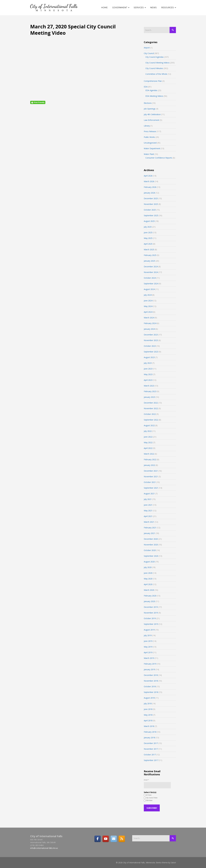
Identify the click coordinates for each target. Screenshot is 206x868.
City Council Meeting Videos (158, 63)
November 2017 (151, 749)
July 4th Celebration (152, 114)
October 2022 (150, 414)
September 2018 (151, 692)
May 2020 (148, 579)
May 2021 (148, 511)
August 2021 (149, 494)
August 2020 (149, 562)
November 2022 (151, 408)
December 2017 (151, 743)
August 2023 (149, 357)
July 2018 (148, 703)
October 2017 (150, 755)
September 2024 (151, 284)
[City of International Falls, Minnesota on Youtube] (106, 839)
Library (147, 126)
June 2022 (148, 437)
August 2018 (149, 698)
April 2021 (148, 516)
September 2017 (151, 760)
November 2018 (151, 681)
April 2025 (148, 244)
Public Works (149, 137)
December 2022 (151, 403)
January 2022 (149, 465)
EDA (146, 87)
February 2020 (150, 596)
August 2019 (149, 630)
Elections (148, 103)
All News (148, 795)
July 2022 (148, 431)
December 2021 (151, 471)
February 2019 (150, 664)
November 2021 (151, 476)
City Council (149, 53)
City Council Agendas (155, 57)
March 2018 (149, 726)
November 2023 (151, 340)
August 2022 (149, 425)
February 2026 (150, 187)
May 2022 (148, 442)
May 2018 (148, 715)
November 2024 (151, 272)
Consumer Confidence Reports (159, 158)
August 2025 (149, 221)
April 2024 (148, 312)
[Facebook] (98, 839)
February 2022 (150, 459)
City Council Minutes (154, 68)
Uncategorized (150, 143)
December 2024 (151, 267)
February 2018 (150, 732)
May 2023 (148, 374)
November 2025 (151, 204)
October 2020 (150, 550)
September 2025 (151, 215)
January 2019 (149, 669)
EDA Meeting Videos (154, 96)
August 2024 (149, 289)
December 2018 (151, 675)
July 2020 (148, 567)
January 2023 (149, 397)
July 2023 (148, 363)
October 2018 (150, 686)
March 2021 (149, 522)
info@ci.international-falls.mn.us (44, 848)
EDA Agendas (151, 90)
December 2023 (151, 335)
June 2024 (148, 301)
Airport (147, 48)
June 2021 (148, 505)
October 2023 (150, 346)
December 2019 (151, 607)
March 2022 (149, 454)
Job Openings (150, 109)
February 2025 (150, 255)
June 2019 (148, 641)
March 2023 (149, 386)
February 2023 (150, 391)
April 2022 (148, 448)
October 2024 (150, 278)
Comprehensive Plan (153, 81)
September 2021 (151, 488)
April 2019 (148, 652)
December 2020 (151, 539)
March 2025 (149, 249)
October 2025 (150, 210)
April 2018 (148, 721)
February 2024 (150, 323)
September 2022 (151, 420)
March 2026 (149, 181)
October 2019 (150, 618)
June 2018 (148, 709)
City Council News (151, 798)
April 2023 (148, 380)
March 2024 (149, 318)
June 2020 (148, 573)
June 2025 (148, 232)
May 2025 (148, 238)
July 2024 (148, 295)
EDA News (148, 800)
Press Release (150, 131)
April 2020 (148, 584)
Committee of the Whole (156, 74)
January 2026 (149, 193)
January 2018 (149, 738)
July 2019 (148, 635)
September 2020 (151, 556)
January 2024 (149, 329)
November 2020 (151, 545)
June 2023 (148, 369)
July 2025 (148, 227)
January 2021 (149, 533)
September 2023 (151, 352)
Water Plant (149, 154)
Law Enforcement (152, 120)
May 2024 (148, 306)
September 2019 (151, 624)
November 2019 (151, 613)
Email (146, 780)
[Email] (114, 839)
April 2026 (148, 176)
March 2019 (149, 658)
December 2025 (151, 198)
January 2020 (149, 601)
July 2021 (148, 499)
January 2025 (149, 261)
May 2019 (148, 647)
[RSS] (122, 839)
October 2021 (150, 482)
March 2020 (149, 590)
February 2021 (150, 528)
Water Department (152, 148)
